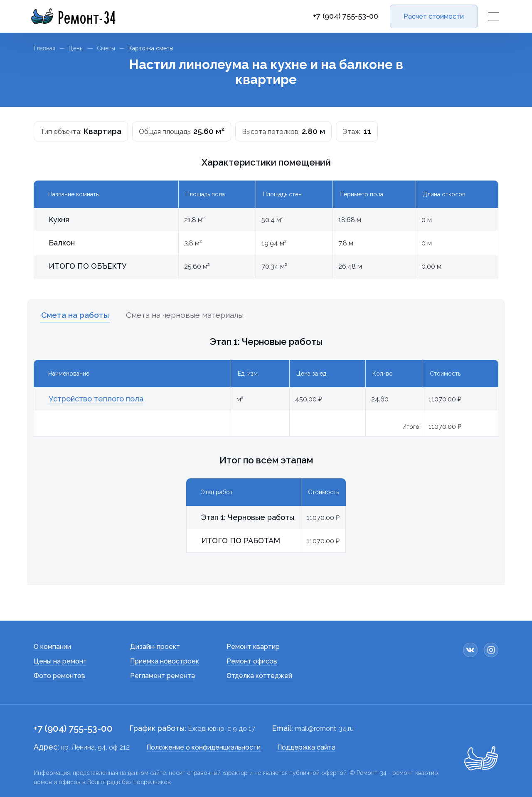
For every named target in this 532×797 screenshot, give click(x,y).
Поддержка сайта (306, 747)
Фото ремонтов (59, 676)
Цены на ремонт (60, 661)
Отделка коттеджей (259, 676)
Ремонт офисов (252, 661)
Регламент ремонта (163, 676)
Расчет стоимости (434, 16)
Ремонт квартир (253, 647)
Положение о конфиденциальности (203, 747)
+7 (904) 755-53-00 (346, 16)
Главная (44, 48)
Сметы (106, 48)
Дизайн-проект (155, 647)
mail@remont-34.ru (324, 729)
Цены (76, 48)
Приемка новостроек (165, 661)
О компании (52, 647)
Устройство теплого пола (96, 399)
